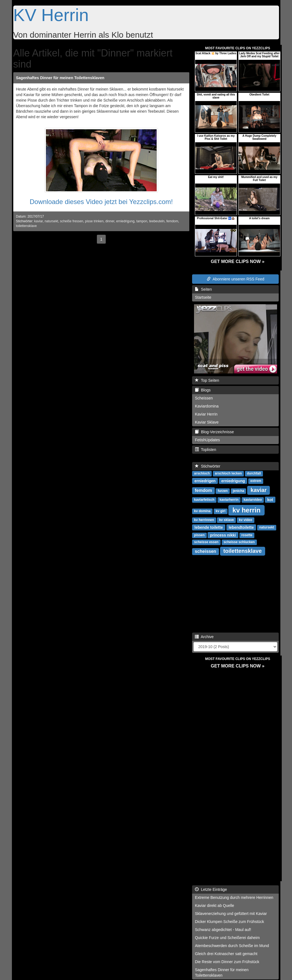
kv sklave (227, 520)
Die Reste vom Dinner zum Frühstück (227, 962)
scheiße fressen (72, 221)
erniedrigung (125, 221)
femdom (172, 221)
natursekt (51, 221)
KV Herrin (51, 15)
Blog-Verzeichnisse (214, 432)
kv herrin (246, 510)
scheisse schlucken (239, 542)
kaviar (39, 221)
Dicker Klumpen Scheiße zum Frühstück (229, 922)
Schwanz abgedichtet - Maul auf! (223, 930)
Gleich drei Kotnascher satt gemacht (226, 954)
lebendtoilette (241, 527)
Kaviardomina (207, 406)
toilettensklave (26, 226)
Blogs (203, 390)
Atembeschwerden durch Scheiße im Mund (232, 946)
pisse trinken (94, 221)
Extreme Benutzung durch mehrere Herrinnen (234, 898)
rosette (247, 535)
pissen (199, 535)
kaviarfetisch (204, 500)
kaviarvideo (253, 500)
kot (270, 499)
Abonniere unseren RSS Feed (236, 279)
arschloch (202, 473)
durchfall (254, 473)
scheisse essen (206, 542)
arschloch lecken (228, 473)
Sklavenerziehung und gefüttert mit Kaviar (231, 914)
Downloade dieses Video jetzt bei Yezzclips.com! (101, 202)
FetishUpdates (207, 440)
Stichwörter (208, 466)
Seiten (203, 289)
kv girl (220, 511)
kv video (246, 520)
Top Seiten (207, 380)
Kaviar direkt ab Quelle (215, 906)
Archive (204, 637)
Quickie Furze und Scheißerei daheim (227, 938)
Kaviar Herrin (206, 414)
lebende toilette (209, 527)
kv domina (202, 511)
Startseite (203, 297)
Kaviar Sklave (207, 422)
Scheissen (204, 398)
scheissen (206, 551)
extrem (256, 481)
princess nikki (223, 535)
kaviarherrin (229, 500)
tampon (142, 221)
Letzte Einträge (211, 889)
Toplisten (206, 450)
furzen (223, 491)
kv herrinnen (204, 520)
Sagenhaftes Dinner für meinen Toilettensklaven (60, 78)
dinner (110, 221)
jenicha (238, 491)
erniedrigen (205, 481)
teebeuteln (157, 221)
